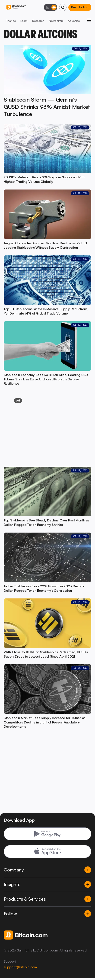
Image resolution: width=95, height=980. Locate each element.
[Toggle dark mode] (51, 7)
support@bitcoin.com (20, 967)
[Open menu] (89, 20)
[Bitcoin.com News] (16, 8)
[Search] (63, 7)
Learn (24, 21)
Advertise (74, 21)
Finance (11, 21)
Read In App (80, 7)
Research (38, 21)
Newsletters (56, 21)
